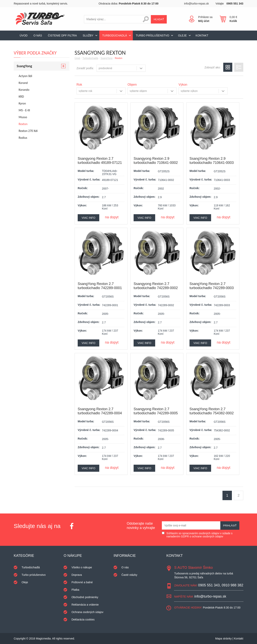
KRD (21, 97)
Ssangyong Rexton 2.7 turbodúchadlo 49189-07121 (100, 161)
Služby (88, 35)
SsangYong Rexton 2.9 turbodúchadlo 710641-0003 (212, 161)
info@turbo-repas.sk (196, 4)
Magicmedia (43, 639)
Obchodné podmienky (85, 597)
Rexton (118, 58)
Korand (23, 83)
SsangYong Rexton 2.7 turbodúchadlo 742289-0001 (100, 286)
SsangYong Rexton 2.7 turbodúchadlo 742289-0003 (212, 286)
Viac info (88, 218)
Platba (75, 590)
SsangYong (106, 58)
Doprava (77, 575)
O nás (38, 35)
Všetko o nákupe (82, 567)
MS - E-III (24, 110)
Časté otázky (129, 575)
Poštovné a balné (82, 582)
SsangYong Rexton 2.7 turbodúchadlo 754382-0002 (212, 411)
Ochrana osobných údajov (87, 612)
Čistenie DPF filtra (62, 35)
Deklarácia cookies (83, 620)
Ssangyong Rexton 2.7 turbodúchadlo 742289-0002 (156, 286)
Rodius (23, 138)
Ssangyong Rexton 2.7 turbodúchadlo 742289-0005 (156, 411)
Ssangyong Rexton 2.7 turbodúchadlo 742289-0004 (100, 411)
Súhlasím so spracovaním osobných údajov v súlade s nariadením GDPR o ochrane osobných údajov (199, 535)
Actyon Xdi (25, 76)
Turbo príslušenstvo (152, 35)
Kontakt (202, 35)
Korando (24, 90)
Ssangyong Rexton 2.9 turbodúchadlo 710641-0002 (156, 161)
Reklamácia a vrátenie (85, 605)
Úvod (24, 35)
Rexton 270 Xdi (28, 131)
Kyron (22, 103)
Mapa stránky (223, 639)
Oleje (182, 35)
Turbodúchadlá (115, 35)
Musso (23, 117)
